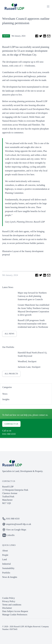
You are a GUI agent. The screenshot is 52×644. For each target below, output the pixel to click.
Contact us (11, 424)
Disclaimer (7, 608)
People (5, 555)
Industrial (6, 564)
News (6, 36)
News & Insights (10, 577)
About (5, 551)
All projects (11, 374)
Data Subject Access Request (15, 611)
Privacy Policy (9, 601)
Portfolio (6, 573)
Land (5, 559)
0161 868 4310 (9, 434)
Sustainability (8, 568)
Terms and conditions (12, 605)
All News (9, 334)
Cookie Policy (9, 598)
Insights (6, 399)
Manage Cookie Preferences (15, 615)
